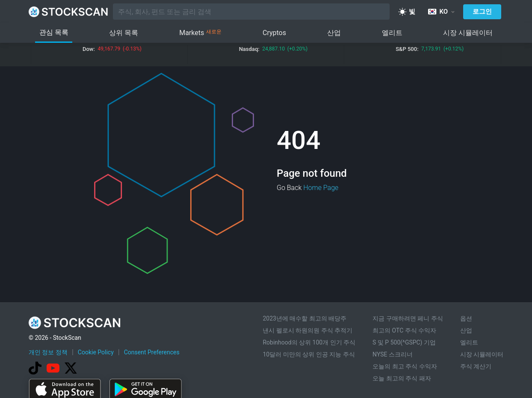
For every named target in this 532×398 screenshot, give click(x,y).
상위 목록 (124, 33)
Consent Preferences (152, 352)
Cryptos (274, 33)
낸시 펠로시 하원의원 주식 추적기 (307, 330)
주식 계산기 (476, 366)
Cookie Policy (96, 352)
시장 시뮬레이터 (468, 33)
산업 (334, 33)
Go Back (289, 188)
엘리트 (392, 33)
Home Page (321, 188)
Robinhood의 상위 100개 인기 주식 (309, 342)
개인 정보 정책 (48, 352)
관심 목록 (54, 32)
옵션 (466, 318)
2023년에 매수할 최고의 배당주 (304, 318)
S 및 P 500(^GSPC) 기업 (404, 342)
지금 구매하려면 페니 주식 (408, 318)
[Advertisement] (266, 374)
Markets (200, 33)
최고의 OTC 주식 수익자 (404, 330)
